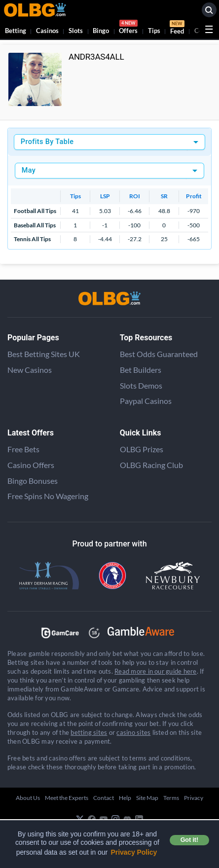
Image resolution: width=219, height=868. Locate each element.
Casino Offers (31, 465)
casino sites (133, 732)
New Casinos (30, 370)
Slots (76, 31)
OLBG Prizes (142, 449)
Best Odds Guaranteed (159, 354)
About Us (28, 798)
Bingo (101, 31)
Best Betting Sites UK (44, 354)
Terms (171, 798)
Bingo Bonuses (33, 481)
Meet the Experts (67, 798)
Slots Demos (141, 385)
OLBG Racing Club (151, 465)
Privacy (194, 798)
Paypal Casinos (146, 401)
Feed (177, 29)
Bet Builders (141, 370)
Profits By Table (47, 142)
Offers (128, 28)
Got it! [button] (189, 840)
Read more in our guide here (155, 671)
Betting (16, 31)
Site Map (147, 798)
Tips (154, 31)
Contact (104, 798)
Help (125, 798)
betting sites (89, 732)
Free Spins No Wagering (48, 496)
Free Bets (23, 449)
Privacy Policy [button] (134, 852)
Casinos (47, 31)
